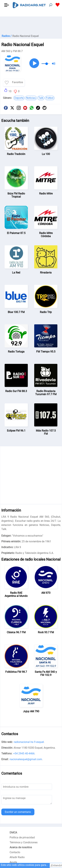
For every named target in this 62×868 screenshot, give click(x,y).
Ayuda (13, 862)
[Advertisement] (31, 25)
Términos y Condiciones (24, 842)
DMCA (13, 833)
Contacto (15, 852)
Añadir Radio (17, 857)
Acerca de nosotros (21, 847)
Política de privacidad (22, 837)
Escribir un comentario (18, 812)
